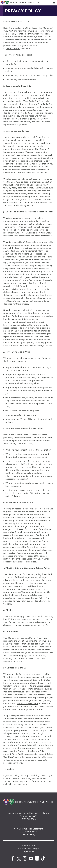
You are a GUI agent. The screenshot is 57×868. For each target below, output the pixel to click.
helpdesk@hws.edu (17, 784)
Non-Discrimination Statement (28, 829)
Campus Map (28, 846)
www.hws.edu (13, 48)
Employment (29, 851)
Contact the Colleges (28, 848)
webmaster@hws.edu (27, 703)
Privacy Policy (29, 835)
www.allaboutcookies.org (20, 322)
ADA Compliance (28, 832)
